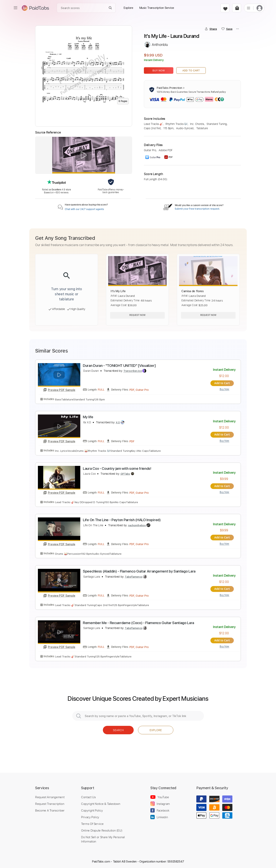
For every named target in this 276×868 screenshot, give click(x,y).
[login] (260, 8)
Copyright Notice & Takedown (101, 802)
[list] (249, 8)
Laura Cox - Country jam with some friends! (117, 468)
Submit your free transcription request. (197, 209)
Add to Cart (191, 70)
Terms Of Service (92, 822)
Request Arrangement (50, 795)
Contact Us (88, 795)
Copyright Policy (92, 809)
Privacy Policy (90, 815)
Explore (156, 728)
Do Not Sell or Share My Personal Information (103, 838)
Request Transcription (50, 802)
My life (88, 417)
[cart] (237, 8)
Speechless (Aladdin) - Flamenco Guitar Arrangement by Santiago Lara (139, 570)
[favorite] (225, 8)
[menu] (16, 8)
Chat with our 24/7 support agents (84, 209)
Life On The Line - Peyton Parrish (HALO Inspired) (122, 519)
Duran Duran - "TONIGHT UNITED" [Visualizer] (119, 366)
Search (118, 728)
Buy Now (159, 70)
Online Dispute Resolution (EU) (102, 829)
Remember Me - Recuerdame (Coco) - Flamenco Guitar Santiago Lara (138, 621)
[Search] (110, 8)
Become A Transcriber (50, 809)
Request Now (137, 315)
